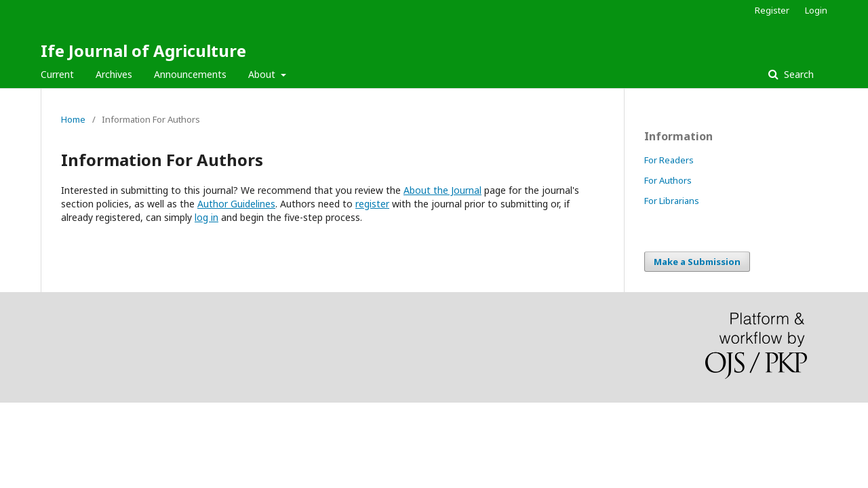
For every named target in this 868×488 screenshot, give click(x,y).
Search (797, 74)
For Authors (668, 180)
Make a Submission (697, 262)
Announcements (190, 74)
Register (772, 10)
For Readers (669, 160)
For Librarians (672, 201)
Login (816, 10)
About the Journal (442, 190)
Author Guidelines (236, 204)
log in (206, 217)
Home (73, 119)
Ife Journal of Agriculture (143, 50)
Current (57, 74)
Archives (114, 74)
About (263, 74)
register (372, 204)
